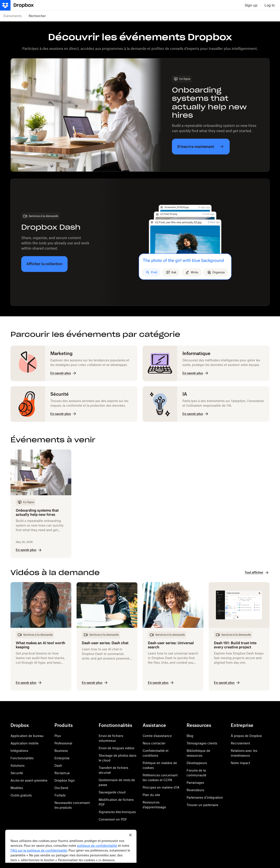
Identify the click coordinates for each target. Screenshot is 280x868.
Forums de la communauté (196, 773)
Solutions (17, 766)
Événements (13, 16)
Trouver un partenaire (202, 805)
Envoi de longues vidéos (116, 748)
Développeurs (197, 763)
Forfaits (60, 795)
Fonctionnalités (22, 758)
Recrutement (240, 743)
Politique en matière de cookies (160, 765)
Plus (58, 736)
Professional (63, 743)
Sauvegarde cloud (112, 792)
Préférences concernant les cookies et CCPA (160, 778)
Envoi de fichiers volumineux (111, 738)
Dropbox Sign (65, 780)
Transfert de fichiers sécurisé (113, 770)
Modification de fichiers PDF (116, 802)
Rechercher (37, 16)
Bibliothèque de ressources (198, 753)
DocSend (61, 788)
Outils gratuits (21, 795)
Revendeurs (195, 790)
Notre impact (240, 763)
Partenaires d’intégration (205, 797)
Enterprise (62, 758)
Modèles (17, 788)
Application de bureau (27, 736)
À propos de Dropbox (246, 736)
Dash (58, 766)
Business (61, 751)
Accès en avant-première (29, 780)
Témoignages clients (202, 743)
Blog (190, 736)
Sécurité (17, 773)
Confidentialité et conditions (156, 753)
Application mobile (24, 743)
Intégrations (19, 751)
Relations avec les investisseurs (244, 753)
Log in (270, 5)
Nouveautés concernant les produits (72, 805)
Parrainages (195, 783)
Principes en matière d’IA (161, 787)
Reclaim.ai (62, 773)
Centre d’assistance (157, 736)
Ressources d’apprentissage (154, 805)
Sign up (251, 5)
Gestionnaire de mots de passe (117, 782)
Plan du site (151, 795)
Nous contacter (154, 743)
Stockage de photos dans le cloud (117, 758)
